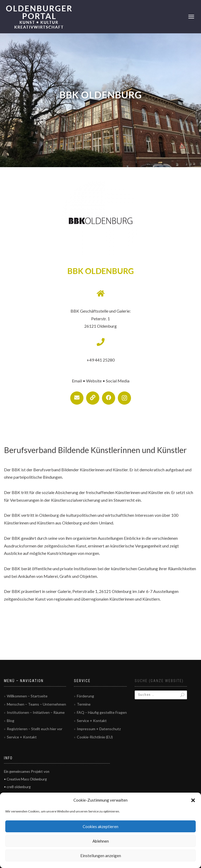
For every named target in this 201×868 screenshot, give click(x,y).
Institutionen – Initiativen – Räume (36, 712)
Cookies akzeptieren (101, 826)
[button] (193, 800)
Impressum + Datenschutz (99, 729)
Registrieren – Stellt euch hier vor (35, 729)
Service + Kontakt (22, 737)
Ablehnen (101, 841)
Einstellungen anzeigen (101, 856)
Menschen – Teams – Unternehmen (36, 704)
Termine (84, 704)
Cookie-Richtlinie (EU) (95, 737)
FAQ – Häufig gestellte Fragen (102, 712)
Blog (11, 721)
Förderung (85, 696)
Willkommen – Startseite (27, 696)
